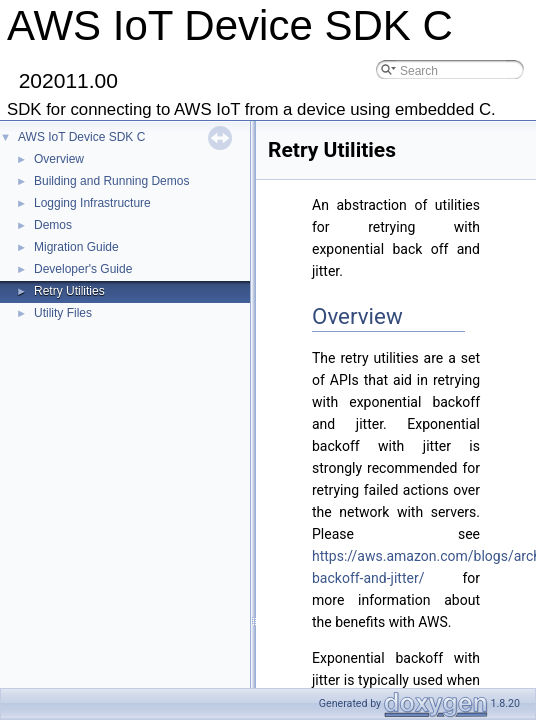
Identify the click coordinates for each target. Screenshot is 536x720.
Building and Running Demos (111, 181)
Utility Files (63, 313)
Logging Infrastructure (92, 203)
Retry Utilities (69, 291)
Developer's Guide (83, 269)
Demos (53, 225)
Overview (59, 159)
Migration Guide (76, 247)
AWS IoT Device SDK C (81, 137)
